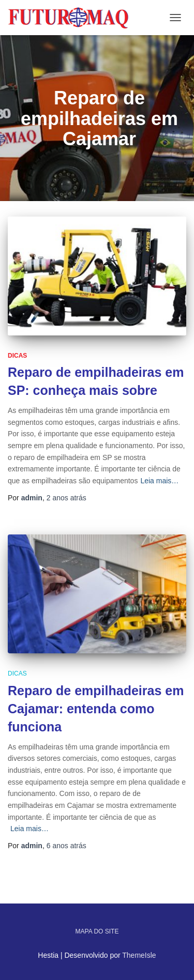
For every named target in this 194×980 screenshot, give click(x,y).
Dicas (17, 356)
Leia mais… (159, 481)
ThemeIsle (139, 955)
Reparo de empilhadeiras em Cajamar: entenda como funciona (96, 709)
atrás (66, 498)
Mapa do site (97, 931)
